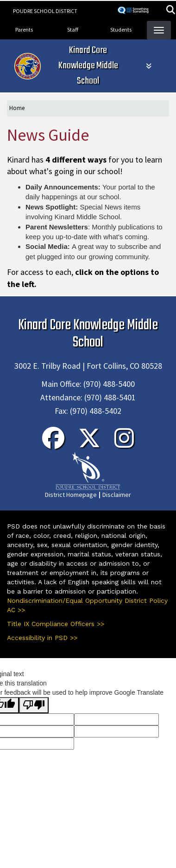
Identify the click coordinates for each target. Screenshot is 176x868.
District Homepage (71, 495)
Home (17, 108)
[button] (171, 11)
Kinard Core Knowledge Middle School (88, 66)
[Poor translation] (34, 705)
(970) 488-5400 (109, 384)
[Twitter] (89, 444)
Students (121, 29)
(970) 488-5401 (110, 397)
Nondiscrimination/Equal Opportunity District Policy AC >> (87, 605)
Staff (73, 29)
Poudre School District (45, 11)
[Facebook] (53, 444)
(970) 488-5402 (96, 411)
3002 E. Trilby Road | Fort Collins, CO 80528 (88, 366)
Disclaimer (117, 495)
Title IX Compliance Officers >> (56, 624)
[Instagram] (124, 444)
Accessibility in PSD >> (42, 638)
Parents (24, 29)
